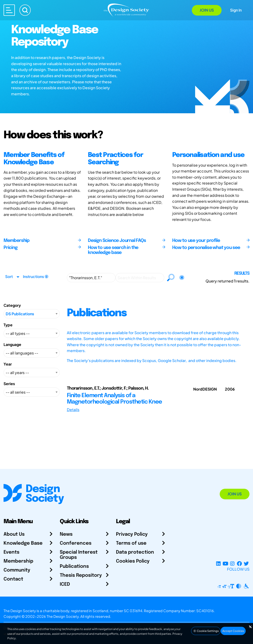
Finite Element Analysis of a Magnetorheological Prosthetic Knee (114, 399)
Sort (9, 276)
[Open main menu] (9, 10)
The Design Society (63, 616)
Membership (18, 561)
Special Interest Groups (79, 555)
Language (12, 344)
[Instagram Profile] (232, 563)
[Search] (25, 10)
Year (8, 364)
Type (8, 325)
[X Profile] (246, 563)
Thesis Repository (81, 575)
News (66, 534)
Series (9, 384)
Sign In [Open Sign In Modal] (236, 10)
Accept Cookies (233, 631)
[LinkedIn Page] (218, 563)
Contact (13, 579)
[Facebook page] (239, 563)
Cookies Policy (133, 561)
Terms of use (131, 543)
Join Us (207, 10)
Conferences (76, 543)
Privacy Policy (132, 534)
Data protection (135, 552)
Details (73, 410)
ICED (65, 584)
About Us (14, 534)
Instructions (36, 276)
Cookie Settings (206, 631)
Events (11, 552)
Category (12, 305)
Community (17, 570)
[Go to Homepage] (126, 10)
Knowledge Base (23, 543)
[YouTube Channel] (225, 563)
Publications (74, 566)
